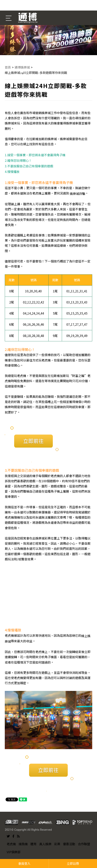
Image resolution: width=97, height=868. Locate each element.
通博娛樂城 (22, 67)
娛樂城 (64, 139)
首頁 (8, 67)
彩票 (57, 844)
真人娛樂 (45, 844)
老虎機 (11, 844)
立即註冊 (73, 863)
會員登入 (24, 863)
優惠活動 (69, 844)
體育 (33, 844)
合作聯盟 (84, 844)
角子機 (55, 491)
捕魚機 (23, 844)
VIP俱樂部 (14, 852)
